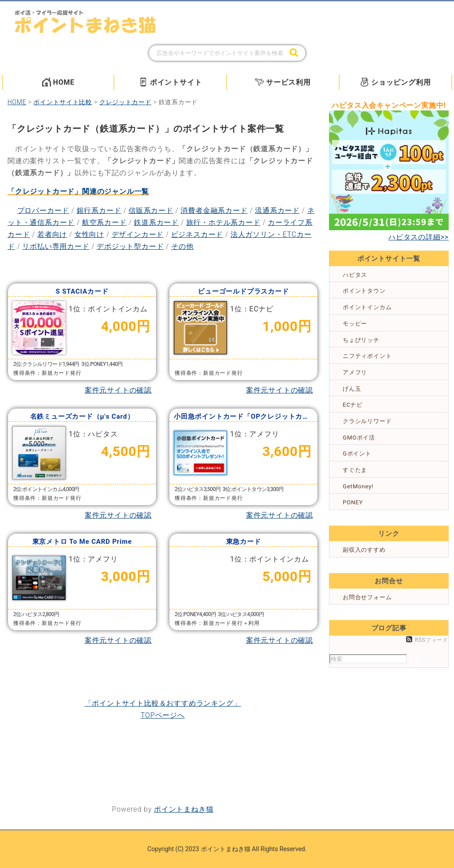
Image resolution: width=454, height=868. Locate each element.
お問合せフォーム (367, 597)
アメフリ (355, 372)
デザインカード (138, 234)
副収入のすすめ (364, 550)
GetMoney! (358, 486)
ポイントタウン (364, 291)
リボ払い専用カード (56, 246)
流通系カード (277, 210)
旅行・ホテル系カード (223, 222)
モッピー (355, 324)
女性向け (89, 234)
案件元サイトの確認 (118, 390)
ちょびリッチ (361, 340)
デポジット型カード (130, 246)
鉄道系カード (156, 222)
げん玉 (352, 389)
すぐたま (355, 470)
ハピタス (355, 275)
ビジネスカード (197, 234)
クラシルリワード (367, 421)
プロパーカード (43, 210)
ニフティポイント (367, 356)
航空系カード (104, 222)
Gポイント (357, 454)
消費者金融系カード (214, 210)
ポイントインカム (367, 307)
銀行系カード (99, 210)
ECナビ (353, 405)
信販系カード (151, 210)
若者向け (52, 234)
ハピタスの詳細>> (419, 237)
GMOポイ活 (359, 438)
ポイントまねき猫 (184, 809)
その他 (182, 246)
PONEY (353, 502)
